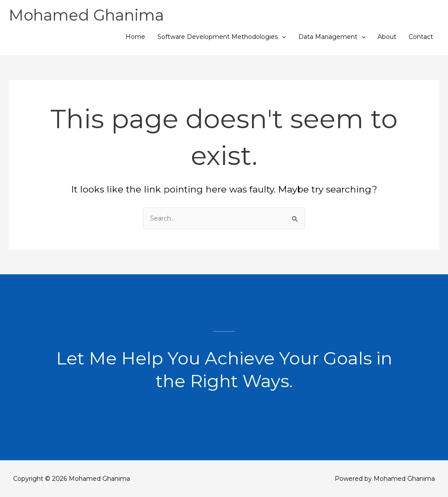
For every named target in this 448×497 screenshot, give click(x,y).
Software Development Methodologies (222, 37)
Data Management (332, 37)
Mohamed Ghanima (86, 15)
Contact (421, 37)
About (387, 37)
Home (135, 37)
